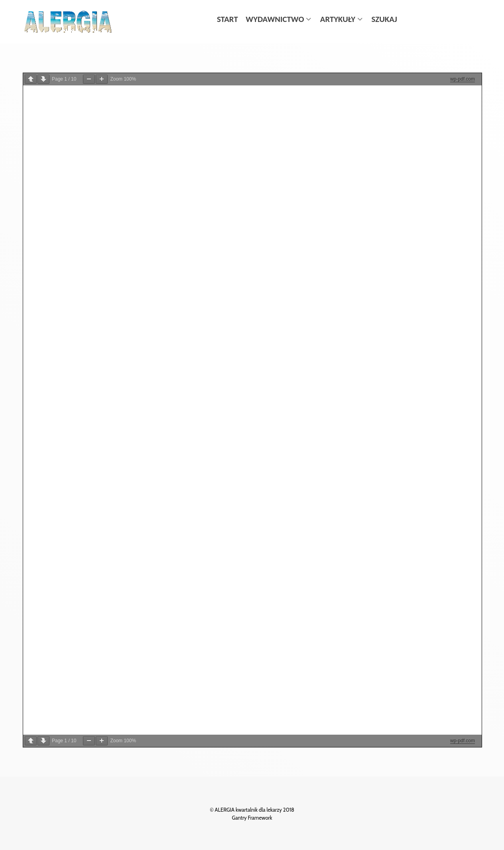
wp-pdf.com (463, 79)
